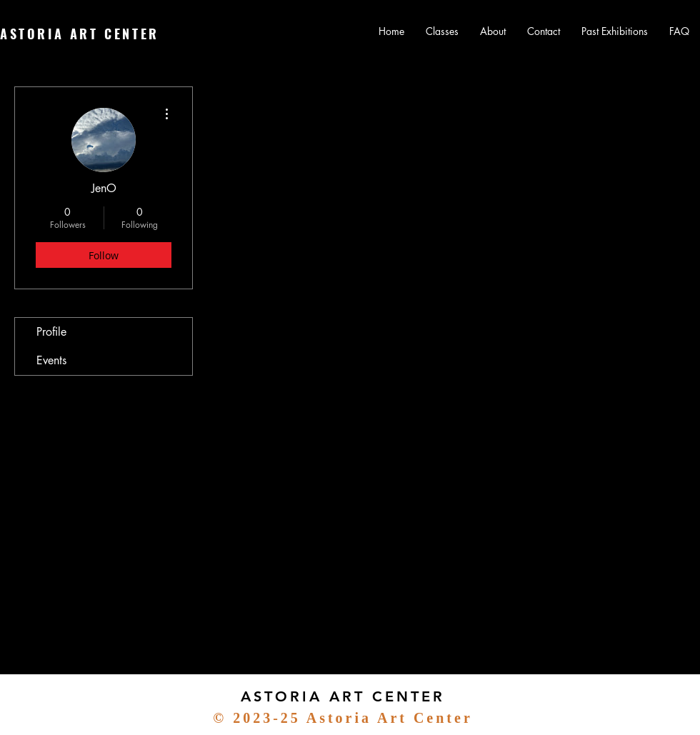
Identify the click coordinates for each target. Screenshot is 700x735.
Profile (51, 332)
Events (51, 360)
